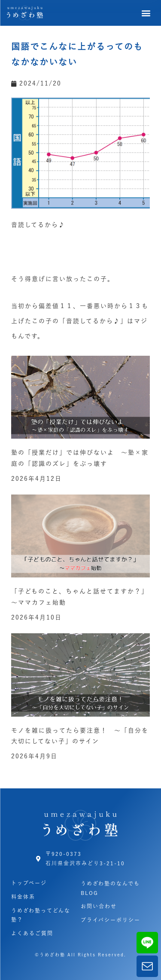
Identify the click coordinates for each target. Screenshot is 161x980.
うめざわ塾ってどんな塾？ (41, 915)
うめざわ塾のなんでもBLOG (110, 888)
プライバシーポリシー (111, 920)
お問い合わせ (99, 906)
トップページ (29, 883)
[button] (147, 13)
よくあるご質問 (32, 933)
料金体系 (23, 897)
